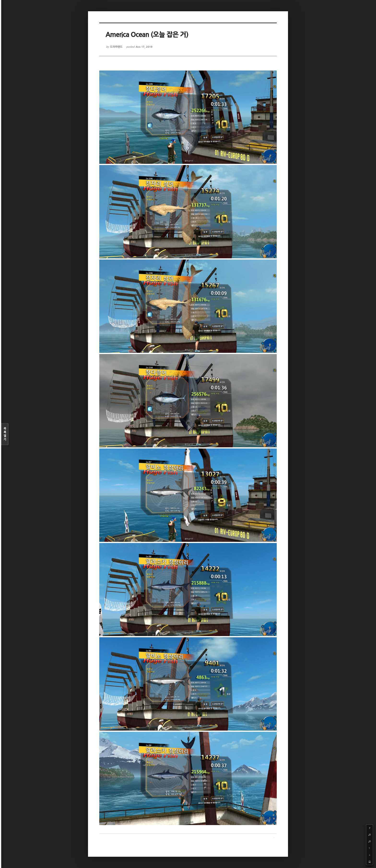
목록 (5, 434)
